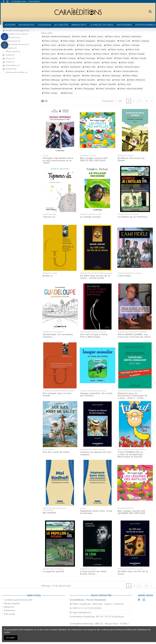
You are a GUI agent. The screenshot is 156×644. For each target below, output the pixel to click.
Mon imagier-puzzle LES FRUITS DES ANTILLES (94, 159)
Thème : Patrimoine (136, 80)
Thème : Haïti (89, 67)
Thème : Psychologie (70, 84)
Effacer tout (67, 93)
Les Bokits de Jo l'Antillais (133, 217)
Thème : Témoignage (84, 89)
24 (121, 101)
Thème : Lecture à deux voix (99, 71)
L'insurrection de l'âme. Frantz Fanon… (94, 573)
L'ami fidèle (124, 276)
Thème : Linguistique (52, 76)
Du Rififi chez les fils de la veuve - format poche (95, 277)
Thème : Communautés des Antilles (58, 50)
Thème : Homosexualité (53, 71)
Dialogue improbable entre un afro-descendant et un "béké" (58, 160)
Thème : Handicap (51, 67)
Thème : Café (124, 41)
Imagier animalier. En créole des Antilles (96, 394)
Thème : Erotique (68, 58)
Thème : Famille (105, 58)
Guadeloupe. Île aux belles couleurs (58, 336)
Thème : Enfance (84, 54)
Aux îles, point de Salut (56, 452)
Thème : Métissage (51, 80)
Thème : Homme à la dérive (127, 67)
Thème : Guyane (92, 62)
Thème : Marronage (91, 76)
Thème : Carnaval (67, 45)
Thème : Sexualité (107, 84)
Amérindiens (13, 65)
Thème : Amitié (80, 37)
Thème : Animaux (50, 41)
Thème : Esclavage (86, 58)
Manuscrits (9, 607)
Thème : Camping (141, 41)
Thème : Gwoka (109, 62)
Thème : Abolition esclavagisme (56, 37)
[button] (44, 25)
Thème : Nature (69, 80)
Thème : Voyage (50, 93)
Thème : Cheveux (112, 45)
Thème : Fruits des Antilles (71, 62)
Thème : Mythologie (111, 76)
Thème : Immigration (75, 71)
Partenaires (10, 610)
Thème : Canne (49, 45)
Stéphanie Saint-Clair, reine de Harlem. (96, 512)
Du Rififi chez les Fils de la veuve (133, 573)
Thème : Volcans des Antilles (130, 89)
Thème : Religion (89, 84)
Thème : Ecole (133, 50)
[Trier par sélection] (109, 101)
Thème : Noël (104, 80)
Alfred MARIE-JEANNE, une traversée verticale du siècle (134, 336)
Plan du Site (10, 614)
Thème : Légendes (72, 76)
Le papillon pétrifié (54, 571)
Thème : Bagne (68, 41)
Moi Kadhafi (50, 513)
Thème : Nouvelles (87, 80)
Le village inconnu (90, 217)
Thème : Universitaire (106, 89)
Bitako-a (48, 276)
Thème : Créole (99, 50)
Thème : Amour (96, 37)
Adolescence (13, 37)
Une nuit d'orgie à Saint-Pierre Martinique (94, 336)
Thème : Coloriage (131, 45)
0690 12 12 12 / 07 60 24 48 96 (87, 608)
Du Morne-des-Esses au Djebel (131, 159)
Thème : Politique (50, 84)
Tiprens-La (49, 217)
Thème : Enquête (137, 54)
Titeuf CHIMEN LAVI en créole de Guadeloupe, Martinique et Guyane (131, 454)
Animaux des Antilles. (17, 72)
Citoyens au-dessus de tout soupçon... (96, 453)
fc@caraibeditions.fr (82, 612)
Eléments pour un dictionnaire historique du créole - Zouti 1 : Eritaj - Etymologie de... (133, 397)
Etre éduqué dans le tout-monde (57, 394)
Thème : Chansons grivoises (89, 45)
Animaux (11, 69)
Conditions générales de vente (18, 600)
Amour (10, 58)
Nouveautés (34, 1)
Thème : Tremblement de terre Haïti (57, 89)
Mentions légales (12, 603)
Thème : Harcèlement (71, 67)
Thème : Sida (124, 84)
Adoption (11, 48)
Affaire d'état (13, 51)
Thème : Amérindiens (132, 37)
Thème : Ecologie (66, 54)
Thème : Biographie (86, 41)
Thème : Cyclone (116, 50)
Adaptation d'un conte (17, 34)
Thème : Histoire (105, 67)
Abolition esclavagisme (17, 30)
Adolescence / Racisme (17, 44)
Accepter (11, 638)
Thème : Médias (130, 76)
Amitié (10, 55)
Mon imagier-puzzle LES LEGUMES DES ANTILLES (132, 512)
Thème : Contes (83, 50)
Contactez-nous (19, 1)
